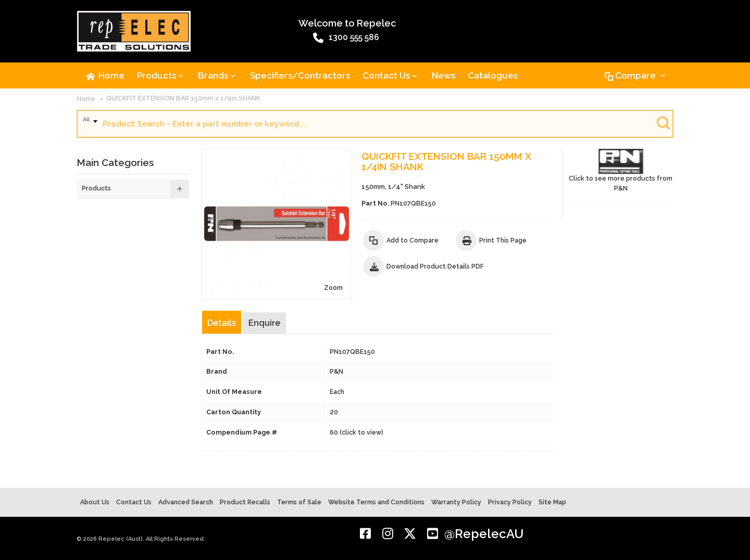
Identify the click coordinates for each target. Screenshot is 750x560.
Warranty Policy (456, 502)
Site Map (552, 502)
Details (222, 323)
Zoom (333, 288)
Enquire (264, 323)
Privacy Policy (510, 502)
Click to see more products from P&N (621, 170)
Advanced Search (186, 502)
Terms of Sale (299, 502)
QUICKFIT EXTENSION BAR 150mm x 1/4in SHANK (183, 98)
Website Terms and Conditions (376, 502)
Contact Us (134, 502)
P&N (336, 371)
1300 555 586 (346, 38)
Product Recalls (245, 502)
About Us (95, 502)
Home (86, 99)
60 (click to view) (357, 432)
